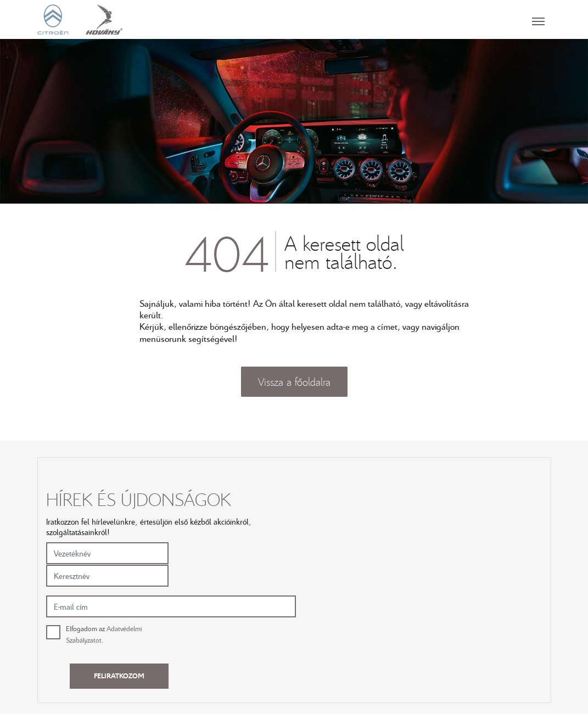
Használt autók (194, 644)
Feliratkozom (493, 541)
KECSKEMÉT (488, 632)
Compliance (387, 656)
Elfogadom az (359, 536)
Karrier (378, 632)
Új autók (183, 632)
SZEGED (480, 644)
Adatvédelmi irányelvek (405, 644)
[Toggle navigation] (337, 19)
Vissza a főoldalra (294, 383)
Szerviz (279, 632)
